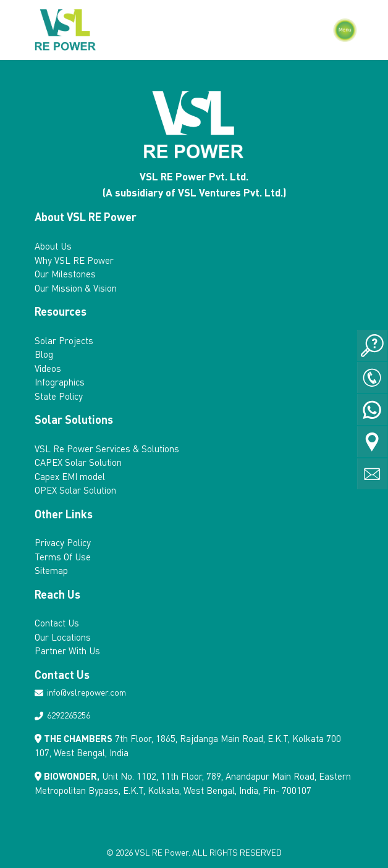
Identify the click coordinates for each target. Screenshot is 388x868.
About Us (53, 246)
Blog (44, 354)
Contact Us (57, 623)
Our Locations (63, 637)
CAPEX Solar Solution (78, 462)
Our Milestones (65, 274)
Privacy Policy (63, 542)
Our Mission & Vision (76, 288)
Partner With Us (67, 651)
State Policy (59, 396)
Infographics (60, 382)
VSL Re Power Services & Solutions (107, 449)
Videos (48, 368)
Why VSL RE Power (74, 260)
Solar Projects (64, 340)
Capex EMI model (70, 476)
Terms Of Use (63, 557)
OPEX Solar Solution (75, 490)
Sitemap (51, 570)
